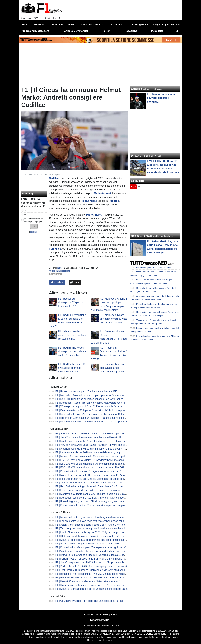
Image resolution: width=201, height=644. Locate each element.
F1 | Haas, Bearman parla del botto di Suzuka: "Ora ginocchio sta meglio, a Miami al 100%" (106, 490)
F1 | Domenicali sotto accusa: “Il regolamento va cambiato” (88, 471)
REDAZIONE (95, 620)
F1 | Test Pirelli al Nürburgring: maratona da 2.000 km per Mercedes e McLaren (99, 483)
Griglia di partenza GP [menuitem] (167, 25)
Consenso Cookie (93, 614)
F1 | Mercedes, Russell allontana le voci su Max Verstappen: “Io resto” (113, 319)
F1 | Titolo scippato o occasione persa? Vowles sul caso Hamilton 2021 (95, 529)
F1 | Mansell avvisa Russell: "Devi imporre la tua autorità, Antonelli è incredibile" (100, 475)
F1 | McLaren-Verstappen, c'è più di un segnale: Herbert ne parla (91, 589)
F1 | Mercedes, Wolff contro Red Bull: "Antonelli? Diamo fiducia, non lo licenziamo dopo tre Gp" (108, 498)
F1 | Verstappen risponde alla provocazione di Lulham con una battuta (94, 551)
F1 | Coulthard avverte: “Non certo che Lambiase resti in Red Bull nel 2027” (97, 601)
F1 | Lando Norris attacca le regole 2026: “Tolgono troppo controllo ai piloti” (97, 532)
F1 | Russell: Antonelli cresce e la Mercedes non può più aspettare (92, 456)
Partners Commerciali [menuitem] (76, 31)
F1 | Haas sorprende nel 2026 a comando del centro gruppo (89, 452)
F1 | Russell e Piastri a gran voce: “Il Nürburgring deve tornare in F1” (94, 517)
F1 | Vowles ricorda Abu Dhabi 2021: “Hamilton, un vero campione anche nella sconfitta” (104, 445)
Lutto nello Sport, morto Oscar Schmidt (154, 267)
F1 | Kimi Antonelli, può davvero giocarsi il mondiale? (161, 98)
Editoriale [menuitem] (39, 25)
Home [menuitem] (25, 25)
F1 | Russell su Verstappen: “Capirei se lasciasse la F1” (71, 302)
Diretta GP (137, 156)
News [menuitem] (71, 25)
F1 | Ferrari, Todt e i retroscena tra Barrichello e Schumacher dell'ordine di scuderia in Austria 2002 (110, 559)
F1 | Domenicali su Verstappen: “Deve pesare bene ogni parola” (91, 547)
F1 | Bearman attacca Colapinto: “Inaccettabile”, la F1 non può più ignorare (97, 410)
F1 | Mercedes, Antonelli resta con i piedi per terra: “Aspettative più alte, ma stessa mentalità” (107, 395)
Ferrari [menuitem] (107, 31)
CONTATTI (107, 620)
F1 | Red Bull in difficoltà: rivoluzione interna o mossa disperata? (72, 368)
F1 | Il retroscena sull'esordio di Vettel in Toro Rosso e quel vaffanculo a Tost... (99, 585)
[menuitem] (177, 31)
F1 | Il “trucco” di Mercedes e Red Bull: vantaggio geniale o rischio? (93, 555)
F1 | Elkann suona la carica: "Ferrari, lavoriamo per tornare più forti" (93, 505)
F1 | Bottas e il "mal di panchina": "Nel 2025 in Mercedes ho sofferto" (94, 574)
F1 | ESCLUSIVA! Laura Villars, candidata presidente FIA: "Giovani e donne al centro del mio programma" (114, 468)
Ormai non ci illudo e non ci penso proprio (34, 220)
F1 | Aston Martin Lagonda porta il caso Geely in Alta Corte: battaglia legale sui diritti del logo (107, 525)
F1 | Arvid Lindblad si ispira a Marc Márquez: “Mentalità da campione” (94, 544)
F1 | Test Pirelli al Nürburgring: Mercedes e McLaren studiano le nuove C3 (97, 570)
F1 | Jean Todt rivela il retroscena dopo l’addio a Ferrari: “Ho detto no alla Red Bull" (102, 437)
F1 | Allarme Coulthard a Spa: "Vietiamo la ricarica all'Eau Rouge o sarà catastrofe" (102, 578)
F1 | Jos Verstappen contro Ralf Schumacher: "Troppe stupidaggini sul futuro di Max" (103, 562)
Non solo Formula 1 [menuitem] (92, 25)
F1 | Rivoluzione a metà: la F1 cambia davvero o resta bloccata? (91, 441)
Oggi (133, 187)
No (26, 214)
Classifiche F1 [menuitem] (117, 25)
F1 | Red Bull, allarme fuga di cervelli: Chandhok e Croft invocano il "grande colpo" (101, 486)
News (60, 268)
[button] (34, 226)
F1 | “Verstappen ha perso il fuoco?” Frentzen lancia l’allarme (72, 335)
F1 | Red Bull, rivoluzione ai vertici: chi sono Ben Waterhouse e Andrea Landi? (99, 399)
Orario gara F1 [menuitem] (140, 25)
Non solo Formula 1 (143, 236)
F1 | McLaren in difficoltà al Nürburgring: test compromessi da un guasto (96, 540)
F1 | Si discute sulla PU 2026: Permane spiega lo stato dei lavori (91, 566)
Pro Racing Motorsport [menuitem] (35, 31)
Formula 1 (55, 249)
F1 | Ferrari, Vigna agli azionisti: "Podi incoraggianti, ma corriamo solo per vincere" (101, 501)
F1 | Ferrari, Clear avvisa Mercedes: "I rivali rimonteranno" (88, 581)
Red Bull (114, 201)
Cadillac (54, 178)
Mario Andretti (102, 193)
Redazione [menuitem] (131, 31)
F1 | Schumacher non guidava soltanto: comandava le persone (113, 368)
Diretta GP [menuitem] (57, 25)
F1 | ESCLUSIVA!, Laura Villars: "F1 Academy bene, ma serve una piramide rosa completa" (106, 460)
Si (25, 210)
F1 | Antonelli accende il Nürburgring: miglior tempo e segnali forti (92, 449)
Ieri (139, 187)
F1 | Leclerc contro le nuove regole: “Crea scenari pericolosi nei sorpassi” (96, 521)
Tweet (75, 283)
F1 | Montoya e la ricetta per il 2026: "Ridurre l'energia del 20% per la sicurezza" (100, 494)
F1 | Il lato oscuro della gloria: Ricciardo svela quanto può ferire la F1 (94, 536)
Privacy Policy (110, 614)
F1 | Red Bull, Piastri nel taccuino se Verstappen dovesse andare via (94, 479)
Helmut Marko (89, 201)
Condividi (57, 283)
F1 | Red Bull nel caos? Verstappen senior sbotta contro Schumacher (72, 351)
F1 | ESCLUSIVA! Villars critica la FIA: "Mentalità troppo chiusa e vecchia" (96, 464)
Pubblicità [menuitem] (157, 31)
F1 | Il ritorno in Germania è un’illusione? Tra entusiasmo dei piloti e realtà (96, 418)
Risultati (34, 232)
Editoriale (137, 89)
